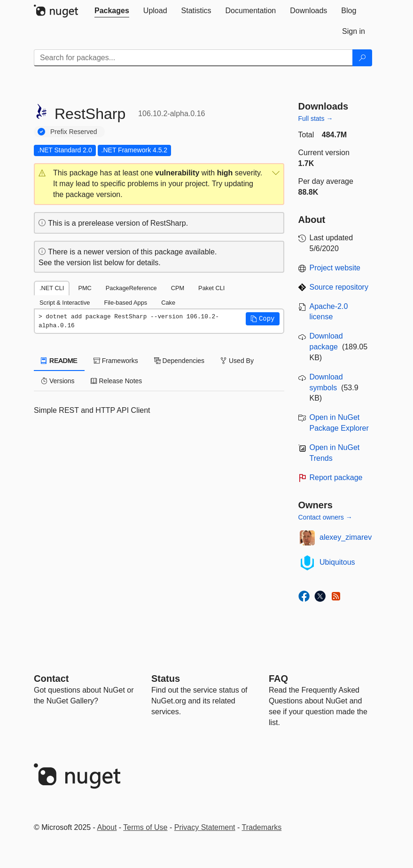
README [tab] (59, 361)
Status (166, 679)
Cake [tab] (168, 303)
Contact (51, 679)
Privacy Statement (205, 827)
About (107, 827)
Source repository (339, 287)
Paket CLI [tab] (211, 288)
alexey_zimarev (346, 537)
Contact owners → (325, 517)
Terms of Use (145, 827)
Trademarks (262, 827)
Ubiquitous (337, 562)
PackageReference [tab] (131, 288)
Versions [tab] (58, 381)
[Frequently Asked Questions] (278, 679)
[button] (159, 184)
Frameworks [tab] (116, 361)
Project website (335, 268)
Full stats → (316, 118)
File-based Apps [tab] (125, 303)
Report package (336, 477)
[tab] (112, 11)
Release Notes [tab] (117, 381)
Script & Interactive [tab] (65, 303)
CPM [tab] (178, 288)
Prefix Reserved (74, 132)
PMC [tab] (85, 288)
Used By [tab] (237, 361)
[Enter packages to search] (193, 58)
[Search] (362, 58)
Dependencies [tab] (179, 361)
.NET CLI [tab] (52, 288)
